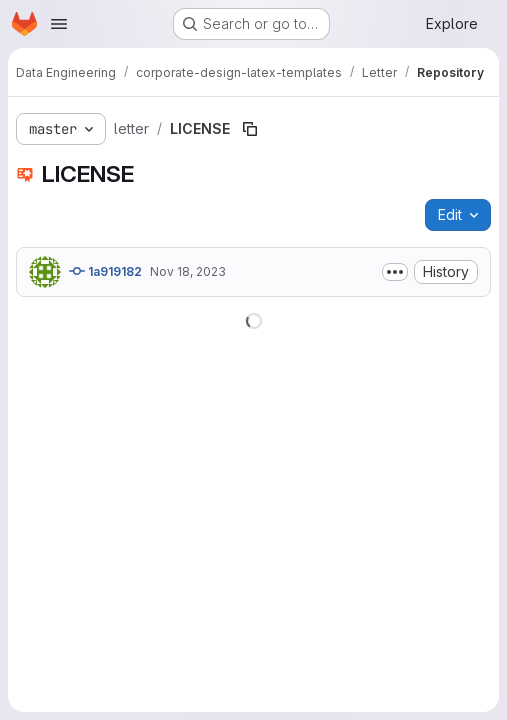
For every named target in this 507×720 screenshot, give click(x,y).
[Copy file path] (250, 129)
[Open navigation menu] (59, 24)
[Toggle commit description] (395, 272)
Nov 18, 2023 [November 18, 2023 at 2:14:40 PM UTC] (188, 271)
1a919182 (105, 271)
